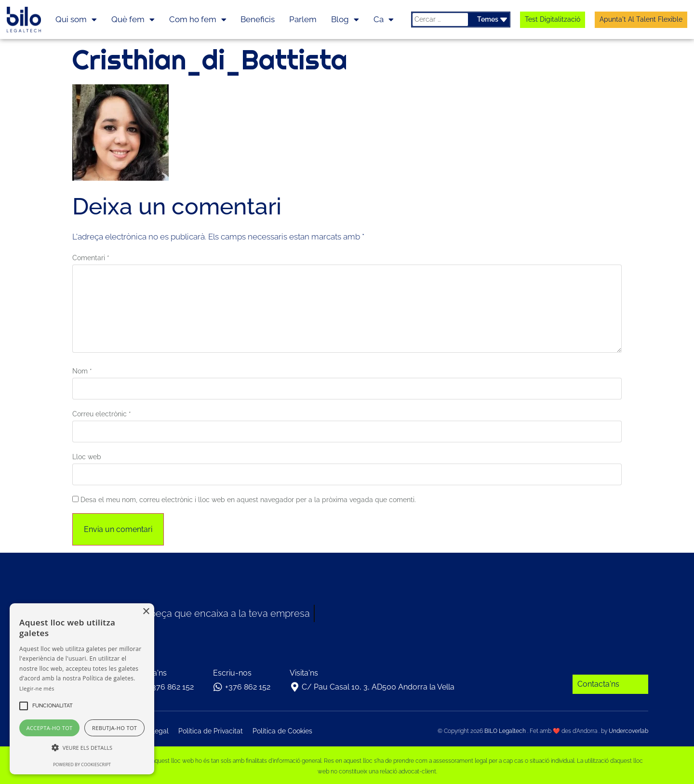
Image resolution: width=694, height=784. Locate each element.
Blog (345, 20)
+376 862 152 (171, 687)
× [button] (146, 612)
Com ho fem (198, 20)
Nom (82, 371)
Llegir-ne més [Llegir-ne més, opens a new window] (37, 688)
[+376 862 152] (218, 687)
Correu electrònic (102, 414)
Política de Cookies (282, 731)
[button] (53, 706)
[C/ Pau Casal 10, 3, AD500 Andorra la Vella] (294, 687)
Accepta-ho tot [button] (50, 728)
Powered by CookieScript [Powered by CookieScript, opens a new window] (82, 764)
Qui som (76, 20)
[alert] (82, 689)
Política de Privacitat (211, 731)
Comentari (91, 258)
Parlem (303, 19)
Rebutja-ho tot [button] (114, 728)
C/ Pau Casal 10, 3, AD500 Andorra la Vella (378, 687)
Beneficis (258, 19)
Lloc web (87, 457)
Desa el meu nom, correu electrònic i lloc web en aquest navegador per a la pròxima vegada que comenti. (248, 500)
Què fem (133, 20)
